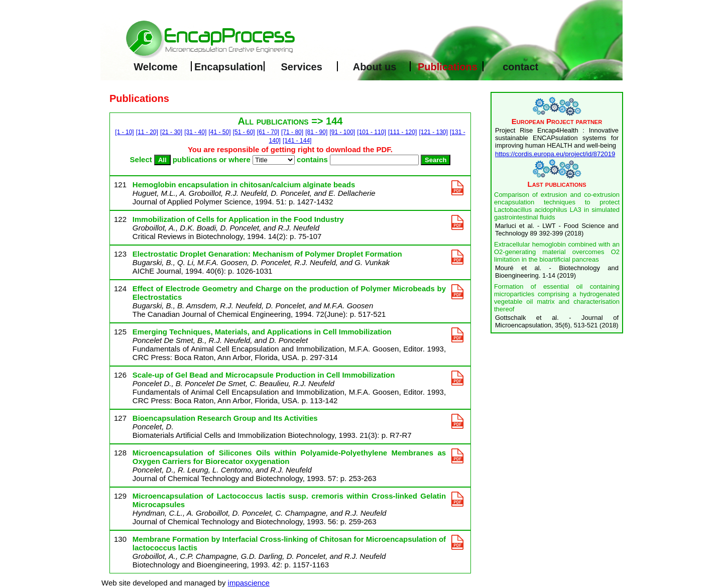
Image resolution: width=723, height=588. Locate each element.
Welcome (155, 67)
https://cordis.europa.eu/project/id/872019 (555, 154)
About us (375, 67)
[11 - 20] (147, 132)
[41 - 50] (219, 132)
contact (520, 67)
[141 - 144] (297, 141)
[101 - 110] (371, 132)
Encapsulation (229, 67)
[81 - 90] (316, 132)
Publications (448, 67)
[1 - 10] (124, 132)
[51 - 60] (244, 132)
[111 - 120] (402, 132)
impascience (249, 583)
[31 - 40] (195, 132)
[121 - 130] (433, 132)
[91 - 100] (342, 132)
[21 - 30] (171, 132)
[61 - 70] (268, 132)
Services (302, 67)
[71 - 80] (292, 132)
